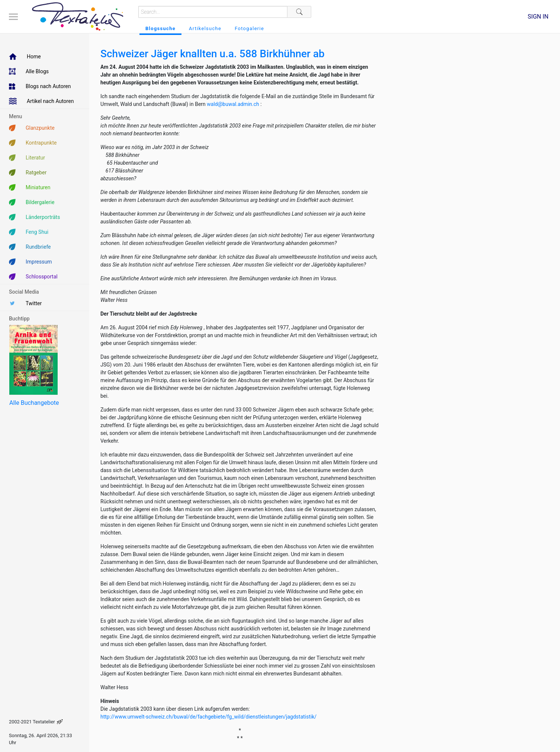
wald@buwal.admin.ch (234, 104)
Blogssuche (160, 28)
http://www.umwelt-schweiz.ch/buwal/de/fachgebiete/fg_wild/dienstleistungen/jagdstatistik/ (208, 717)
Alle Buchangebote (34, 403)
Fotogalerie (249, 28)
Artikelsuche (205, 28)
